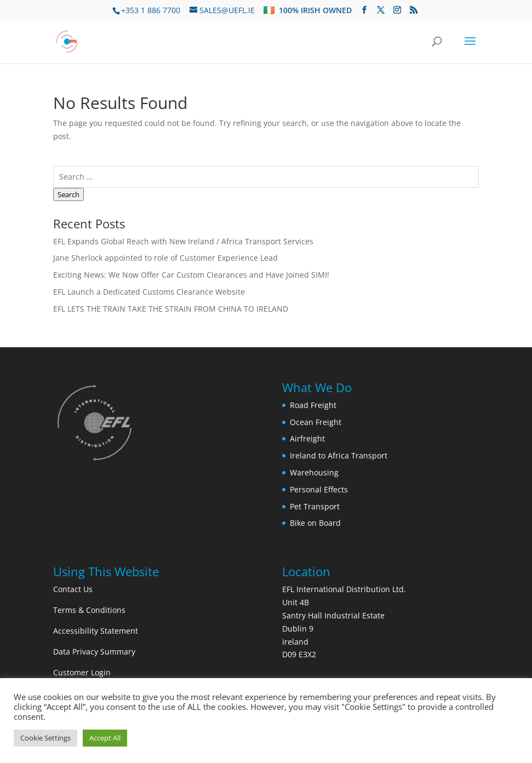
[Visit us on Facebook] (364, 10)
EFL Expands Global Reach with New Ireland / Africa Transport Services (183, 241)
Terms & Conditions (89, 610)
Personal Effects (319, 489)
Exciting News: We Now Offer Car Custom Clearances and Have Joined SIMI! (191, 275)
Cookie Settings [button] (45, 738)
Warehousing (314, 472)
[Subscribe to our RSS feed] (414, 10)
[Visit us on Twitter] (381, 10)
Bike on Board (315, 523)
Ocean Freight (316, 422)
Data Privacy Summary (94, 652)
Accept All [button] (105, 738)
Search (68, 194)
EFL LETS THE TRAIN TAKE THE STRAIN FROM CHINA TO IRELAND (171, 309)
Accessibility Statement (96, 631)
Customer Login (82, 672)
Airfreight (307, 438)
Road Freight (313, 405)
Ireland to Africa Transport (339, 455)
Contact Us (73, 589)
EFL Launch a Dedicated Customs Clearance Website (149, 292)
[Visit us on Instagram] (397, 10)
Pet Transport (315, 506)
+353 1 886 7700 (151, 10)
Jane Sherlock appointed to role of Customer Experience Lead (165, 258)
